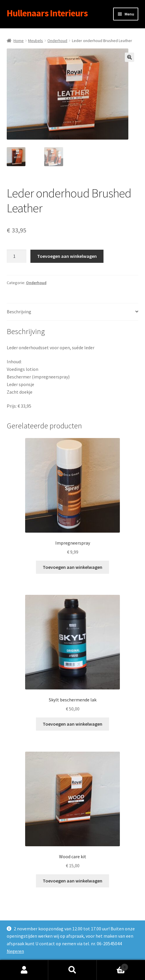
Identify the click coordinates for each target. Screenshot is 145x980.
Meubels (36, 41)
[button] (130, 57)
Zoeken (72, 970)
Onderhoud (57, 41)
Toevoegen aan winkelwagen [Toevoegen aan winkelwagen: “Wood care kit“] (72, 881)
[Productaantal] (17, 256)
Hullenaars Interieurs (47, 13)
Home (19, 41)
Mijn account (24, 970)
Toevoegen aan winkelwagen (67, 256)
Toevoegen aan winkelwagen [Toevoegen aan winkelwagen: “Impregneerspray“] (72, 567)
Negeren (15, 951)
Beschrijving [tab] (19, 312)
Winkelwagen (113, 966)
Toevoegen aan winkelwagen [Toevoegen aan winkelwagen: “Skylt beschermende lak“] (72, 724)
